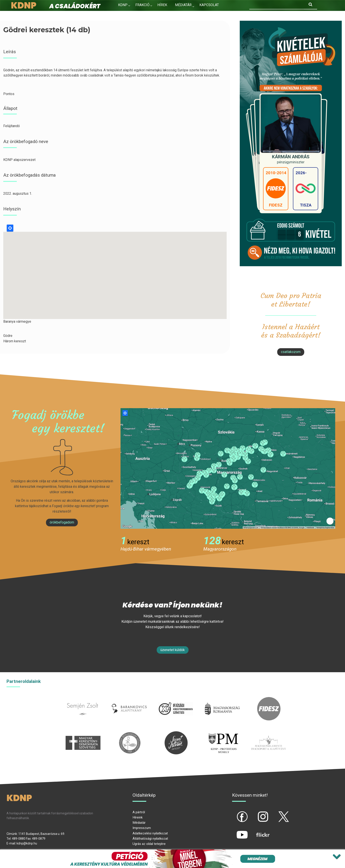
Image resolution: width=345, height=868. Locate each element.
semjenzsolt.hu (83, 700)
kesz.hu (130, 734)
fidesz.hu (269, 700)
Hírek (162, 5)
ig (255, 813)
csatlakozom (291, 352)
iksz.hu (176, 700)
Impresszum (142, 828)
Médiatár (139, 823)
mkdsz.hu (83, 734)
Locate (10, 228)
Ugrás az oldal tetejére (149, 844)
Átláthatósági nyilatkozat (150, 839)
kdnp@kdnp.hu (27, 843)
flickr (257, 831)
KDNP (123, 5)
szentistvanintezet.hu (176, 734)
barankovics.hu (129, 700)
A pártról (139, 812)
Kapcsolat (209, 5)
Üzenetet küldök (173, 650)
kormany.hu (222, 700)
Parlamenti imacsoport (269, 734)
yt (235, 831)
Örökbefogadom (62, 522)
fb (235, 813)
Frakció (142, 5)
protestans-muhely (223, 734)
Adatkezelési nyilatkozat (150, 833)
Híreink (138, 817)
